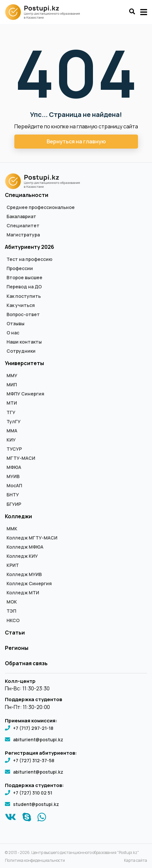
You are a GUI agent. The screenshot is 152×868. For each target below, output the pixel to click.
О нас (13, 333)
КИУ (11, 440)
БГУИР (14, 504)
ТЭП (11, 611)
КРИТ (13, 565)
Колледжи (18, 516)
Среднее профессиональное (41, 207)
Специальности (27, 195)
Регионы (17, 648)
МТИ (12, 403)
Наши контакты (24, 342)
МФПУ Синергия (25, 394)
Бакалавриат (21, 217)
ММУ (12, 376)
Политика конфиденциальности (35, 860)
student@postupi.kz (36, 804)
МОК (12, 602)
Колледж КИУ (22, 556)
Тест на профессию (30, 259)
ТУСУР (14, 449)
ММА (12, 431)
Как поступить (24, 296)
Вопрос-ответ (23, 314)
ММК (12, 529)
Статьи (15, 633)
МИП (12, 385)
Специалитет (23, 226)
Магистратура (23, 235)
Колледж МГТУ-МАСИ (32, 538)
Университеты (24, 363)
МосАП (14, 486)
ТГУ (11, 412)
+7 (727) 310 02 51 (33, 793)
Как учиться (21, 305)
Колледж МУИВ (24, 574)
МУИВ (13, 476)
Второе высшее (24, 278)
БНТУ (13, 495)
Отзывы (15, 324)
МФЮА (14, 467)
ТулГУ (14, 422)
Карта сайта (136, 860)
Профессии (20, 268)
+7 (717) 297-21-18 (33, 728)
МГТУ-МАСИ (21, 458)
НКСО (13, 620)
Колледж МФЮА (25, 547)
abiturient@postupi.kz (38, 739)
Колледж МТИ (23, 593)
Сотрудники (21, 351)
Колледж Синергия (29, 584)
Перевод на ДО (24, 287)
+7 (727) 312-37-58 (34, 760)
